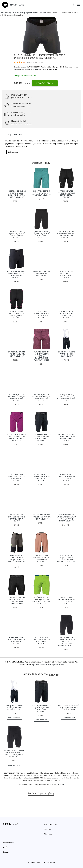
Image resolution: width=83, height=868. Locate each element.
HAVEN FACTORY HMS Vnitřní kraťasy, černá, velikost (41, 273)
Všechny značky (50, 824)
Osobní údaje (8, 842)
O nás (6, 847)
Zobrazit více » (52, 69)
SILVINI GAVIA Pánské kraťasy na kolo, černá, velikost (66, 354)
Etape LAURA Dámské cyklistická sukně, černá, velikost (17, 354)
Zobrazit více (13, 152)
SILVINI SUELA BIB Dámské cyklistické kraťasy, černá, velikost (69, 707)
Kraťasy (23, 13)
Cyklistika (43, 13)
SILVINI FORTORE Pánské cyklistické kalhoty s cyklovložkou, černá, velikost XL (66, 642)
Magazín (47, 829)
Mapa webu (49, 834)
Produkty (8, 13)
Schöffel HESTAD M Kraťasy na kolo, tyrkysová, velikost (41, 193)
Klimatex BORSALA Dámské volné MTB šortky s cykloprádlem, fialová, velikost (41, 356)
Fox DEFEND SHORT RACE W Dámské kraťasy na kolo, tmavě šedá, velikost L (17, 559)
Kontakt (6, 852)
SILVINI (35, 69)
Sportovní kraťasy (32, 13)
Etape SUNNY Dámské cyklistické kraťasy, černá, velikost (42, 517)
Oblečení (16, 13)
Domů (2, 13)
